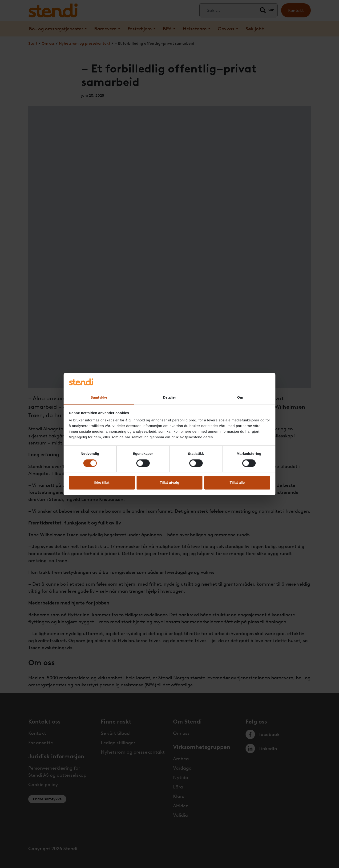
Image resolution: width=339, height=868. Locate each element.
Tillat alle (237, 483)
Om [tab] (240, 398)
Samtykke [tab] (99, 398)
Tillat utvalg (169, 483)
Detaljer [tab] (169, 398)
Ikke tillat (102, 483)
